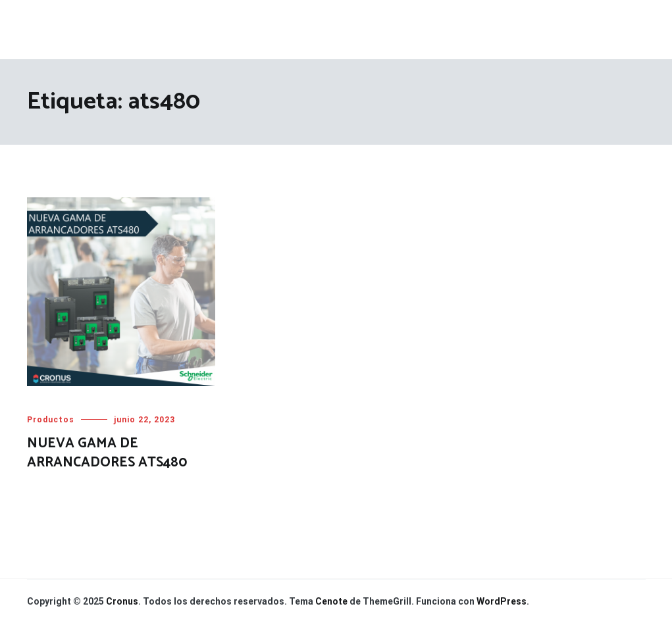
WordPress (502, 601)
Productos (51, 420)
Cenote (331, 601)
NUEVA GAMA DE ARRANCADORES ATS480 (107, 453)
